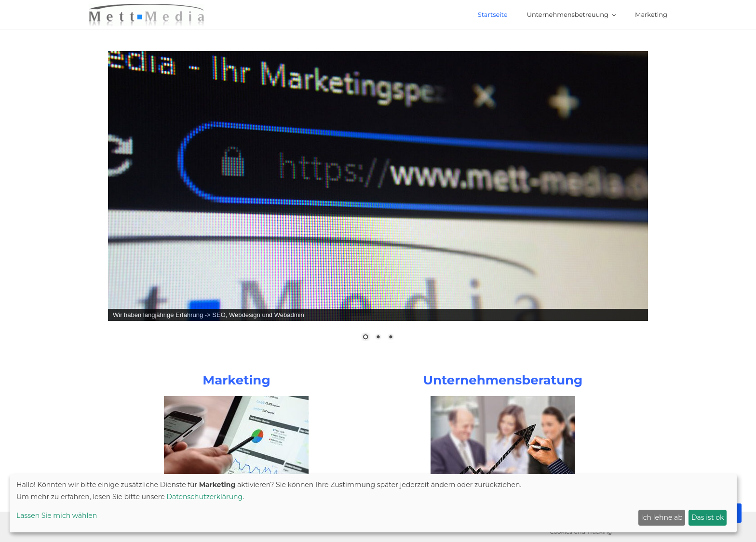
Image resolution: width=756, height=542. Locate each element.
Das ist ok (708, 517)
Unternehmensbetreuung (568, 14)
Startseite (493, 14)
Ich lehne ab (662, 517)
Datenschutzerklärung (204, 497)
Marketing (651, 14)
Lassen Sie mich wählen (57, 516)
